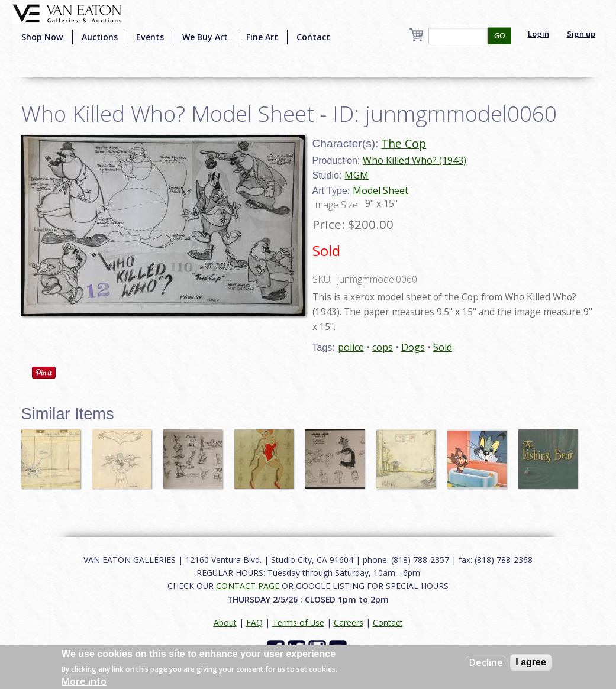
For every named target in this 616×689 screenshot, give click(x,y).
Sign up (581, 34)
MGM (357, 175)
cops (383, 347)
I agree (531, 662)
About (225, 622)
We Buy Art (205, 37)
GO (500, 36)
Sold (443, 347)
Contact (313, 37)
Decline (486, 662)
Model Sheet (380, 190)
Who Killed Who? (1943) (415, 160)
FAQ (254, 622)
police (351, 347)
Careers (349, 622)
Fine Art (262, 37)
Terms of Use (298, 622)
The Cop (404, 143)
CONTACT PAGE (248, 586)
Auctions (100, 37)
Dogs (413, 347)
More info (84, 681)
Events (150, 37)
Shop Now (42, 37)
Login (538, 34)
